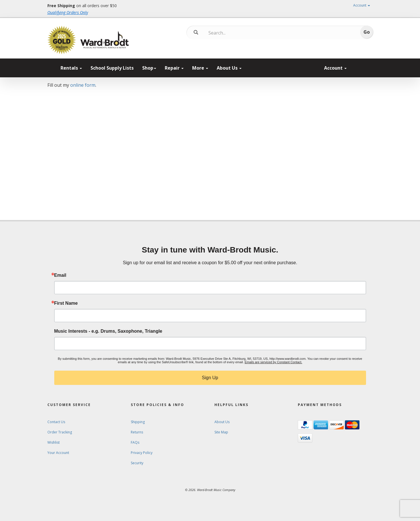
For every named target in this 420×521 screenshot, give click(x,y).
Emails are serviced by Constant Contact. (274, 362)
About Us (229, 68)
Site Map (221, 432)
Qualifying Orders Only (68, 12)
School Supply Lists (112, 68)
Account (362, 5)
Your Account (58, 453)
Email (60, 275)
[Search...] (232, 33)
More (200, 68)
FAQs (135, 442)
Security (137, 463)
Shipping (138, 422)
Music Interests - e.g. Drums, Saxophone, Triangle (108, 331)
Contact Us (56, 422)
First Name (66, 303)
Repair (174, 68)
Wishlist (54, 442)
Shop (149, 68)
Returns (137, 432)
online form (83, 85)
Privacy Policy (142, 453)
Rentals (71, 68)
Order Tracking (60, 432)
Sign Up (210, 378)
